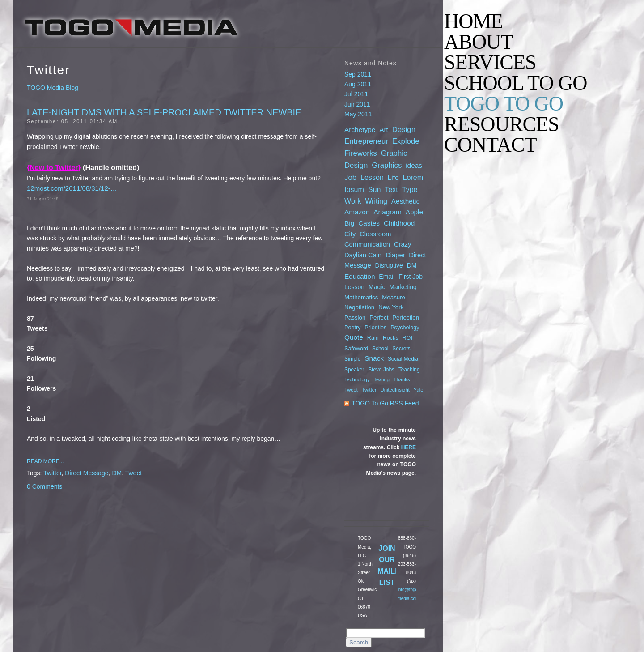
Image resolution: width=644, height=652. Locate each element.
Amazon (357, 212)
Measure (394, 297)
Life (393, 177)
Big (349, 223)
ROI (407, 338)
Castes (369, 223)
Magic (377, 287)
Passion (355, 317)
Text (391, 189)
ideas (414, 165)
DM (117, 473)
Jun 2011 (357, 104)
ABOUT (478, 42)
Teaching (409, 370)
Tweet (133, 473)
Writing (376, 201)
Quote (354, 337)
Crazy (402, 244)
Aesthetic (405, 201)
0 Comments (44, 486)
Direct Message (87, 473)
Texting (382, 379)
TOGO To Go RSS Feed (385, 403)
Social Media (403, 359)
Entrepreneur (366, 141)
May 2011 (358, 114)
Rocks (391, 338)
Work (353, 201)
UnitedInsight (395, 390)
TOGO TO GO (504, 104)
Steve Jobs (381, 370)
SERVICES (490, 63)
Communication (367, 244)
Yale (419, 390)
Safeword (356, 349)
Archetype (360, 130)
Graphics (387, 165)
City (350, 234)
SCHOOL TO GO (515, 83)
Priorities (375, 328)
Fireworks (361, 153)
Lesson (372, 177)
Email (387, 277)
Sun (375, 189)
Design (404, 130)
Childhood (399, 223)
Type (410, 189)
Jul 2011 (356, 94)
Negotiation (359, 307)
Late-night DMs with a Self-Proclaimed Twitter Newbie (164, 112)
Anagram (387, 212)
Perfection (406, 317)
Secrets (401, 349)
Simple (352, 359)
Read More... (45, 461)
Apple (414, 212)
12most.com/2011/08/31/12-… (72, 188)
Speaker (354, 370)
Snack (374, 358)
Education (360, 276)
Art (384, 130)
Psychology (405, 328)
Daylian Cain (363, 255)
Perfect (379, 317)
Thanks (402, 379)
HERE (409, 447)
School (380, 349)
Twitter (52, 473)
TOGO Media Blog (53, 88)
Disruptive (389, 265)
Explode (406, 141)
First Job (411, 277)
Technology (357, 379)
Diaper (395, 255)
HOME (473, 21)
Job (350, 177)
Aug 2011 (358, 84)
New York (391, 307)
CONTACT (490, 145)
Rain (373, 338)
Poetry (352, 328)
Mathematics (361, 297)
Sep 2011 (358, 74)
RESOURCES (502, 124)
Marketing (403, 287)
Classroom (375, 234)
